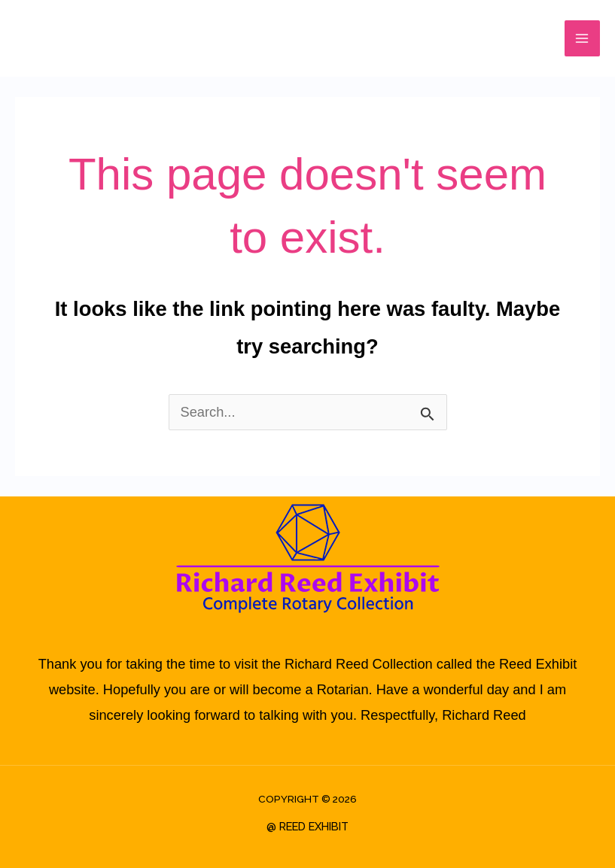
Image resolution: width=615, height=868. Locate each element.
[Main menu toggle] (582, 38)
